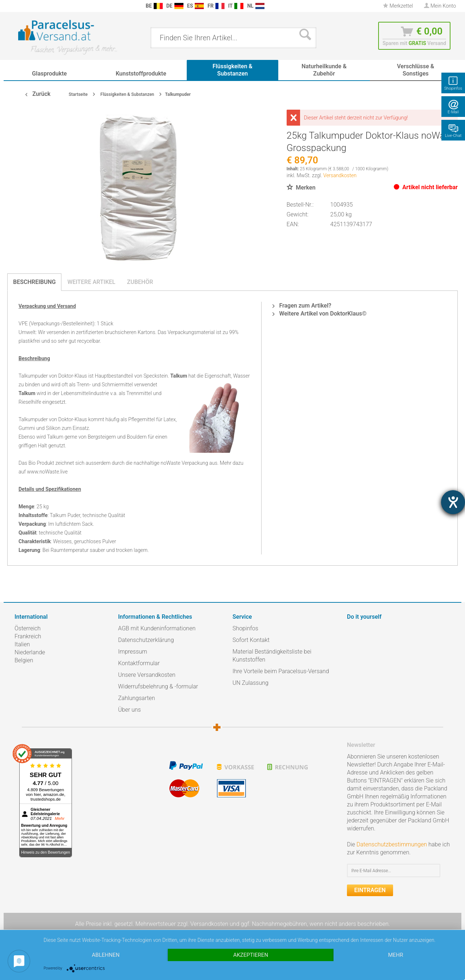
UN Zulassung (250, 683)
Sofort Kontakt (251, 640)
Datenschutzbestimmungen (392, 844)
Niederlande (30, 652)
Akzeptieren (251, 955)
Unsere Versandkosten (147, 675)
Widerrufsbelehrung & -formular (158, 686)
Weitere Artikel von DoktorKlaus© (320, 314)
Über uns (130, 710)
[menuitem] (18, 6)
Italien (22, 644)
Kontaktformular (139, 663)
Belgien (24, 660)
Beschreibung (34, 282)
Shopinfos (245, 628)
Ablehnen (106, 955)
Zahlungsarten (137, 698)
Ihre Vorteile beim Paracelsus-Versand (281, 671)
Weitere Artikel (91, 282)
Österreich (28, 628)
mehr (396, 955)
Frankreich (28, 636)
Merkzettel (398, 6)
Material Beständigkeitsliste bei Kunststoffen (272, 656)
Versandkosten (340, 175)
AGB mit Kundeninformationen (157, 628)
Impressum (133, 652)
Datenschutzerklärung (146, 640)
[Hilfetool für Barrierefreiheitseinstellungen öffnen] (453, 502)
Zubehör (140, 282)
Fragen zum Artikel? (302, 306)
